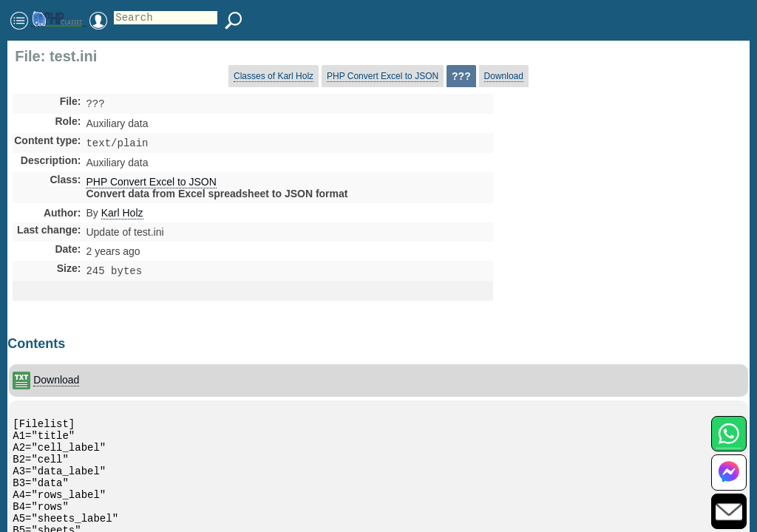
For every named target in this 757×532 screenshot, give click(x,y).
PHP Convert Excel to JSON (383, 76)
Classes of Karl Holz (274, 76)
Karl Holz (122, 216)
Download (504, 76)
